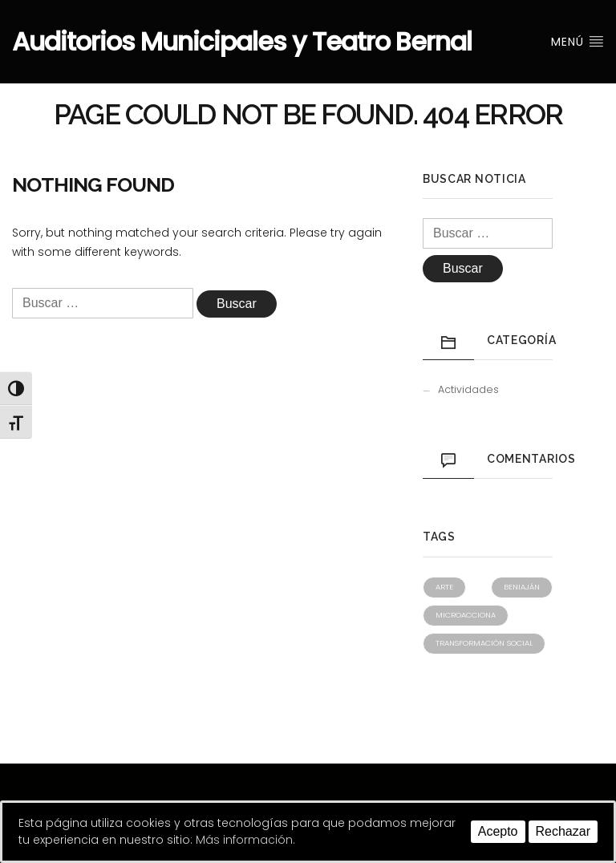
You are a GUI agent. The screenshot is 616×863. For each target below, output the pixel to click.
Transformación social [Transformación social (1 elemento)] (484, 643)
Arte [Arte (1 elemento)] (444, 587)
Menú (577, 42)
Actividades (468, 389)
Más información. (245, 840)
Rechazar (563, 831)
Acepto (498, 831)
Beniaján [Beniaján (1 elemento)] (522, 587)
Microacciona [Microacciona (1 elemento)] (466, 615)
